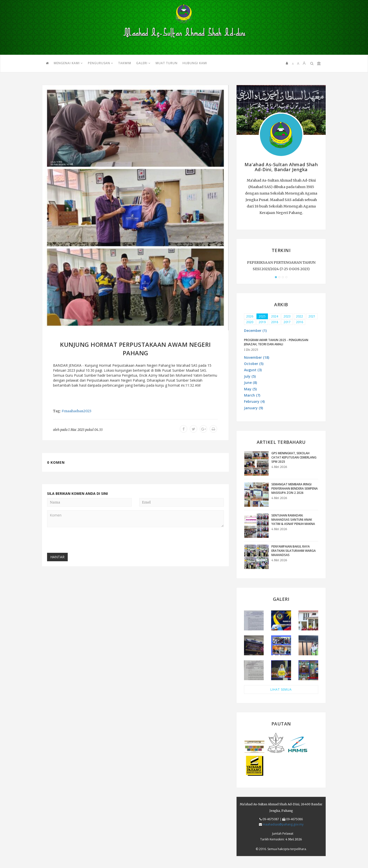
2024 (275, 316)
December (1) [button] (255, 331)
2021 (312, 316)
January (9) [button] (253, 408)
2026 (250, 316)
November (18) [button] (257, 357)
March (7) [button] (252, 395)
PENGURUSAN (101, 63)
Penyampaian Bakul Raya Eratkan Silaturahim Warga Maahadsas (294, 551)
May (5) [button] (250, 389)
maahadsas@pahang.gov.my (283, 824)
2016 (300, 322)
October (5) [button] (254, 364)
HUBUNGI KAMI (195, 63)
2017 (287, 322)
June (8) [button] (250, 383)
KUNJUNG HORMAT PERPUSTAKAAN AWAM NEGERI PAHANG (135, 349)
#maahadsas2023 (76, 411)
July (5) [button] (250, 376)
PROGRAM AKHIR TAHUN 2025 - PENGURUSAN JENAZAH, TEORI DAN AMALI (276, 342)
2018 (275, 322)
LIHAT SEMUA (281, 689)
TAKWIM (125, 63)
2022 (300, 316)
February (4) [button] (254, 401)
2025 (262, 316)
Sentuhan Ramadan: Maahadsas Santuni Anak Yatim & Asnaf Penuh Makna (293, 520)
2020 (250, 322)
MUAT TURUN (167, 63)
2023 (287, 316)
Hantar (57, 557)
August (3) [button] (253, 370)
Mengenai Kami (68, 63)
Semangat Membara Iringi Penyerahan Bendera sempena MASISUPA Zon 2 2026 (295, 488)
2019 (262, 322)
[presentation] (85, 541)
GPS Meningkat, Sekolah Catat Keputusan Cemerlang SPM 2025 (294, 457)
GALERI (143, 63)
